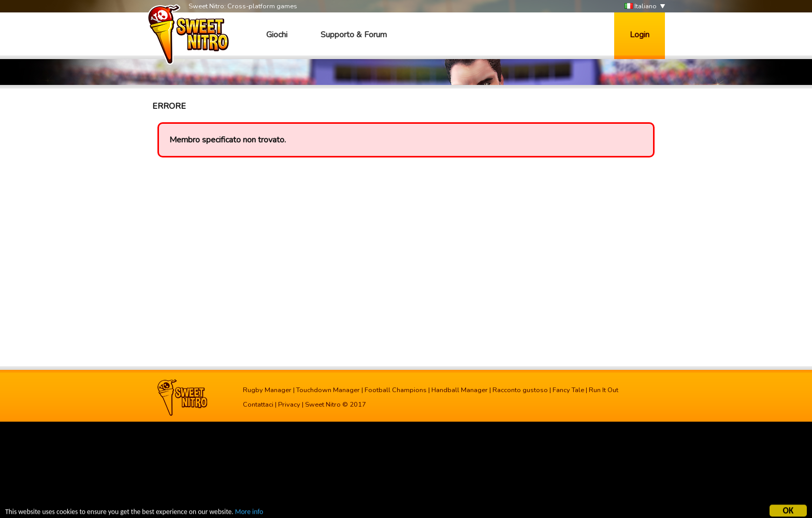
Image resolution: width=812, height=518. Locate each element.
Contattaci (258, 405)
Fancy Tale (568, 390)
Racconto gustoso (520, 390)
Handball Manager (460, 390)
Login (640, 35)
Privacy (289, 405)
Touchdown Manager (328, 390)
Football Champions (396, 390)
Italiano (641, 6)
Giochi (277, 35)
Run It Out (604, 390)
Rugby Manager (267, 390)
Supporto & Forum (354, 35)
